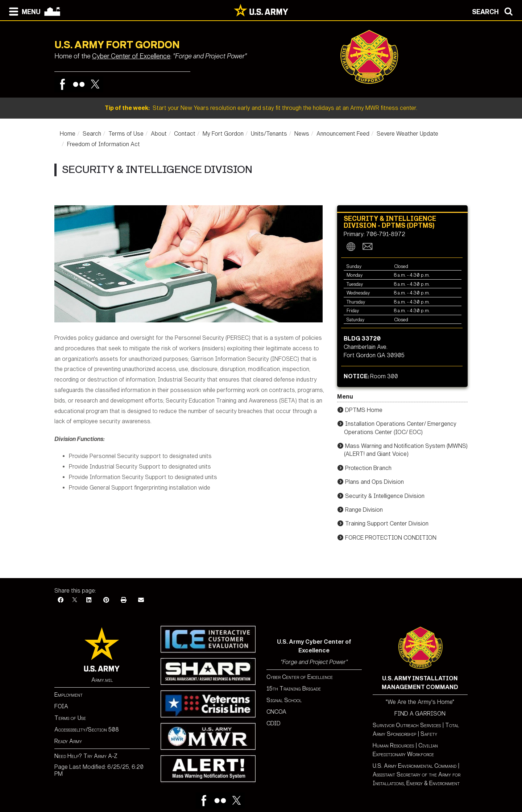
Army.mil (102, 680)
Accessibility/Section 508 (87, 729)
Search (92, 134)
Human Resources (393, 745)
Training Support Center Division (387, 524)
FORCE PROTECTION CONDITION (391, 538)
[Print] (124, 600)
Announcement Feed (343, 134)
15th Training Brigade (294, 689)
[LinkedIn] (89, 600)
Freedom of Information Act (103, 144)
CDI (272, 723)
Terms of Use (126, 134)
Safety (429, 734)
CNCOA (276, 712)
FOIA (61, 706)
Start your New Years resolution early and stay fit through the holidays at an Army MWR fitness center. (261, 108)
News (302, 134)
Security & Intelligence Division (385, 496)
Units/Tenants (269, 134)
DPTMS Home (364, 410)
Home (68, 134)
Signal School (284, 700)
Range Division (364, 510)
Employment (69, 695)
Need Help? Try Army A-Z (86, 756)
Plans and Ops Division (374, 482)
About (159, 134)
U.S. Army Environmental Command (415, 766)
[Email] (141, 600)
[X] (75, 600)
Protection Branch (368, 468)
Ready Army (68, 741)
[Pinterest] (106, 600)
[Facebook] (61, 600)
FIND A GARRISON (420, 714)
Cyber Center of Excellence (131, 56)
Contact (185, 134)
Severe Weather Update (407, 134)
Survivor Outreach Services (407, 725)
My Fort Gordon (223, 134)
